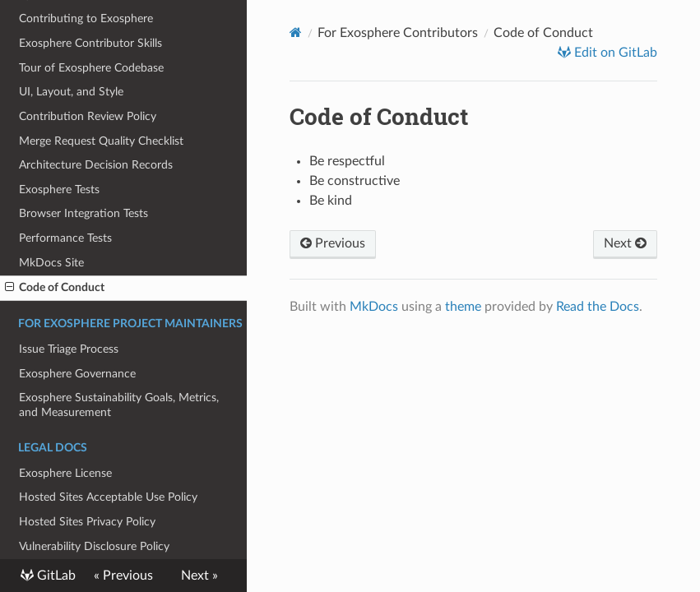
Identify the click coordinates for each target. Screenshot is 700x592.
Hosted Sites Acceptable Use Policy (108, 497)
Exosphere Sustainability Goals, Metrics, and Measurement (119, 405)
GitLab (55, 576)
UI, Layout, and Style (71, 92)
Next (625, 243)
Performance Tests (65, 238)
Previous (333, 243)
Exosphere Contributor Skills (90, 43)
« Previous (123, 576)
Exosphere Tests (59, 190)
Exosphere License (65, 473)
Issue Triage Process (69, 349)
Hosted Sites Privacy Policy (87, 522)
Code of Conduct (55, 288)
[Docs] (296, 32)
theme (463, 307)
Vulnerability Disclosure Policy (94, 546)
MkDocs (374, 307)
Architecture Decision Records (96, 165)
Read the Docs (598, 307)
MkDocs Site (51, 263)
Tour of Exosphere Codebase (91, 68)
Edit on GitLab (614, 53)
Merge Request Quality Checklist (101, 141)
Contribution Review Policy (88, 116)
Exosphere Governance (77, 374)
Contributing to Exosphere (86, 18)
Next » (199, 576)
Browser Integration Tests (83, 213)
